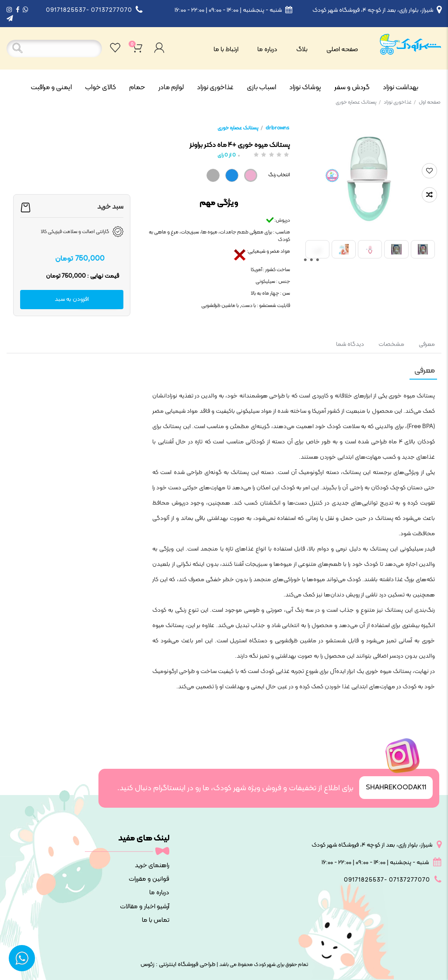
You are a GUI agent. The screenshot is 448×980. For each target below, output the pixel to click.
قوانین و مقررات (149, 879)
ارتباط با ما (226, 50)
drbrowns (277, 128)
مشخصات (391, 344)
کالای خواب (100, 87)
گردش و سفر (352, 87)
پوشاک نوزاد (305, 87)
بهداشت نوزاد (401, 87)
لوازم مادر (171, 87)
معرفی (426, 344)
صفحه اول (430, 102)
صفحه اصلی (342, 50)
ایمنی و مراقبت (51, 87)
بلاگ (302, 50)
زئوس (147, 964)
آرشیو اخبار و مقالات (145, 907)
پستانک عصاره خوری (358, 102)
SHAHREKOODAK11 (396, 788)
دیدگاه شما (350, 344)
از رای (227, 155)
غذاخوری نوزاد (215, 87)
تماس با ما (156, 920)
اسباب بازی (261, 87)
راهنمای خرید (152, 866)
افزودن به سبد (72, 299)
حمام (137, 87)
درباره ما (267, 50)
